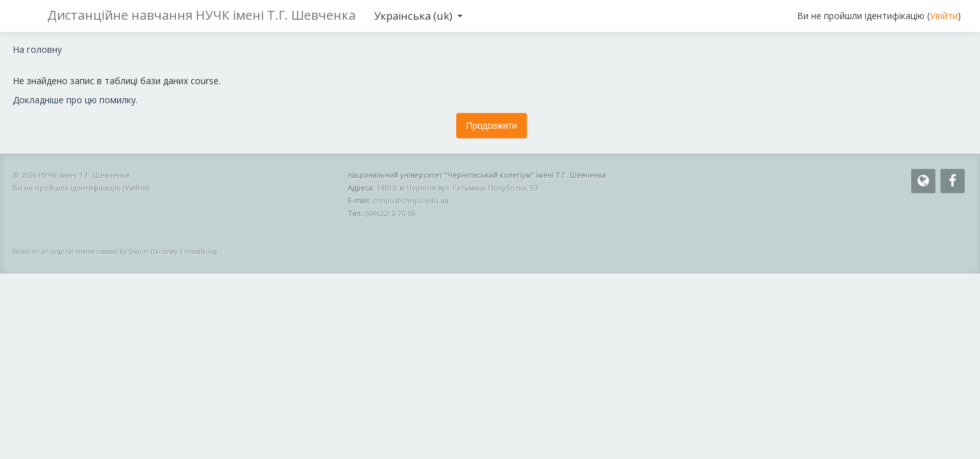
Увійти (944, 16)
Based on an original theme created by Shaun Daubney (95, 251)
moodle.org (201, 251)
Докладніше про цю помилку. (75, 100)
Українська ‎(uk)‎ (418, 16)
